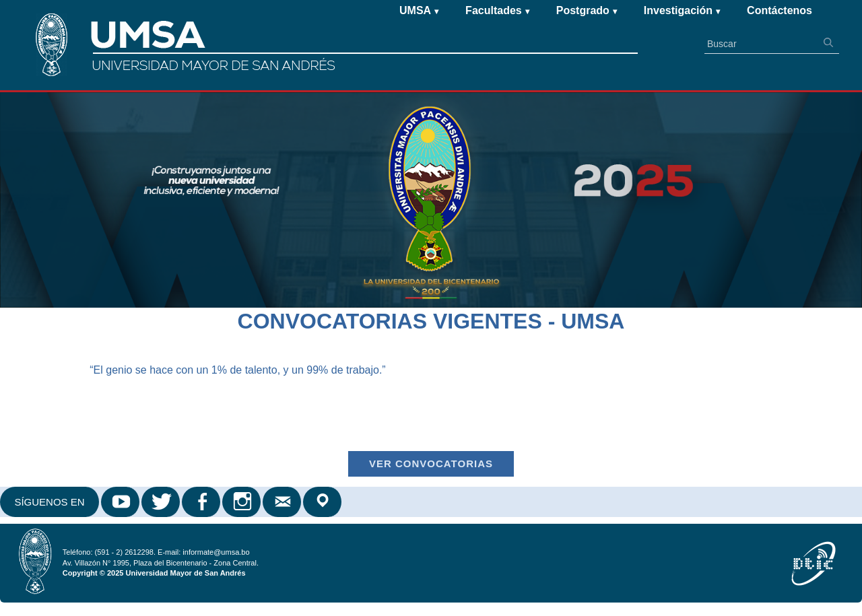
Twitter (162, 502)
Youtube (121, 502)
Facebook (202, 502)
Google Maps (323, 502)
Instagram (242, 502)
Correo (283, 502)
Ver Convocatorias (431, 464)
